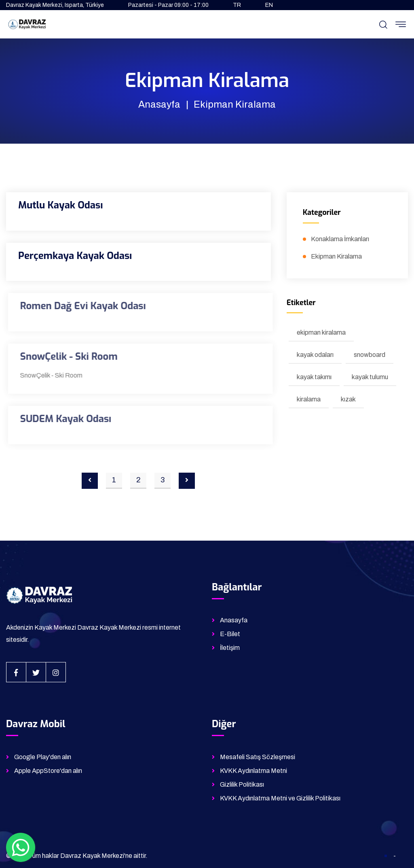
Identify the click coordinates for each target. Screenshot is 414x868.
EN (269, 5)
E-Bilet (230, 634)
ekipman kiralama (321, 332)
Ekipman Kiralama (336, 256)
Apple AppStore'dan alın (48, 771)
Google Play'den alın (43, 757)
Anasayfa (159, 104)
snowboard (370, 355)
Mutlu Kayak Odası (60, 205)
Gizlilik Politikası (242, 784)
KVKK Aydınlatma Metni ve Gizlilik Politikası (280, 798)
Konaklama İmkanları (340, 239)
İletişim (230, 648)
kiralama (309, 399)
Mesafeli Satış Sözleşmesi (258, 757)
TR (237, 5)
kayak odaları (315, 355)
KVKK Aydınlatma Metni (253, 771)
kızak (348, 399)
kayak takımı (314, 377)
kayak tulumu (370, 377)
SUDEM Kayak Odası (68, 419)
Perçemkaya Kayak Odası (75, 256)
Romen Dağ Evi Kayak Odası (86, 306)
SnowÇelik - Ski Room (71, 357)
